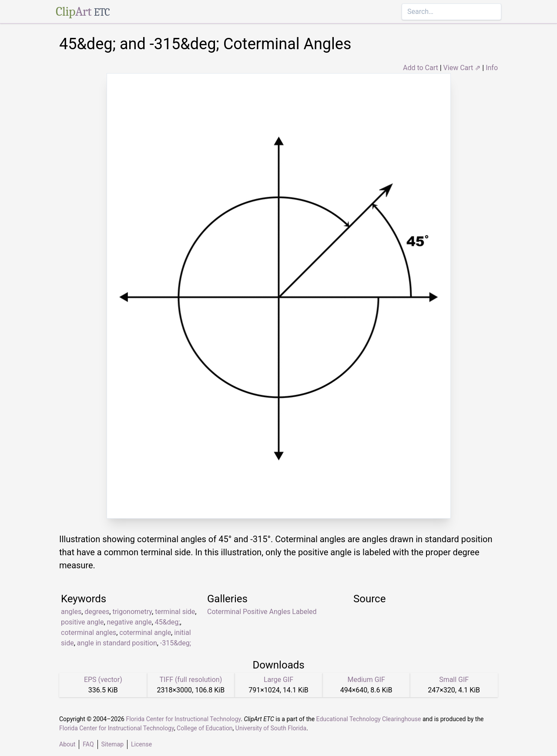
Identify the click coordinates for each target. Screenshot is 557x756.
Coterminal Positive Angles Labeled (262, 612)
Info (492, 68)
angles (71, 612)
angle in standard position (117, 643)
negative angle (129, 622)
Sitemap (112, 744)
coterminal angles (89, 633)
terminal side (175, 612)
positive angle (82, 622)
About (67, 744)
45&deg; (168, 622)
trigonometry (132, 612)
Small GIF (454, 680)
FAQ (88, 744)
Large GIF (278, 680)
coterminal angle (145, 633)
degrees (97, 612)
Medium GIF (366, 680)
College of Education (205, 728)
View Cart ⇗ (462, 68)
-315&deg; (176, 643)
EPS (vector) (103, 680)
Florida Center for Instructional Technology (183, 719)
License (141, 744)
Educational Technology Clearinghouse (369, 719)
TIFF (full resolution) (191, 680)
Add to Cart (421, 68)
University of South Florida (271, 728)
